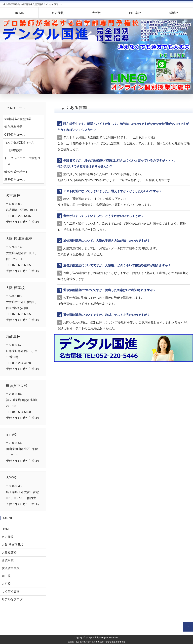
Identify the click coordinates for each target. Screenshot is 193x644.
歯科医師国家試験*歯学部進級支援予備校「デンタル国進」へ (33, 4)
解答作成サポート (16, 172)
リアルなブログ (12, 599)
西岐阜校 (135, 13)
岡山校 (6, 576)
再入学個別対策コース (19, 142)
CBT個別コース (15, 135)
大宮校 (6, 584)
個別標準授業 (13, 127)
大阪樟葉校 (9, 553)
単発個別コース (15, 180)
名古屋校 (58, 13)
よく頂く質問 (11, 592)
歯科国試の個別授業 (18, 119)
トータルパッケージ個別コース (22, 161)
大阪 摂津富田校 (13, 545)
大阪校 (96, 13)
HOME (19, 13)
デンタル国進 (92, 637)
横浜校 (174, 13)
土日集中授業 (13, 150)
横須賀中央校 (11, 568)
